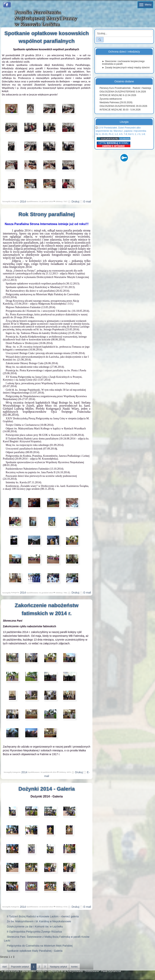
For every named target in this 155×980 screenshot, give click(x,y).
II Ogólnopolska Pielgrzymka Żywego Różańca (34, 932)
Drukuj (73, 202)
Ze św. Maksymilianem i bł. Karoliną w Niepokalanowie (39, 921)
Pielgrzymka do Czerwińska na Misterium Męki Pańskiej (40, 946)
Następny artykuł (58, 967)
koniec (75, 967)
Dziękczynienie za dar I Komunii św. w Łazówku (35, 926)
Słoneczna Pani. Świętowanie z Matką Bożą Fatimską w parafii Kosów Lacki (47, 939)
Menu (145, 5)
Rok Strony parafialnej (47, 214)
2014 (23, 202)
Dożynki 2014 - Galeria (47, 789)
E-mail (85, 202)
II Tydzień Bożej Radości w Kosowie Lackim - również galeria (43, 916)
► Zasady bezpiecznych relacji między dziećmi (126, 68)
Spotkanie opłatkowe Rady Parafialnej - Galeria (35, 951)
